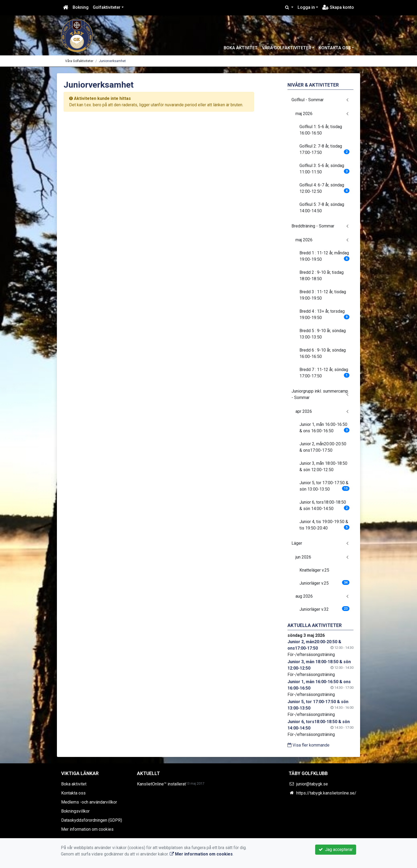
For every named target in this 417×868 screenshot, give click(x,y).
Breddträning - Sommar (313, 226)
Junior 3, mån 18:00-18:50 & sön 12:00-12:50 (323, 466)
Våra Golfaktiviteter (287, 48)
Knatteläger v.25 (314, 570)
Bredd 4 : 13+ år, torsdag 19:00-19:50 (325, 314)
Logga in (306, 7)
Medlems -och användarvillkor (89, 802)
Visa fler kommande (308, 745)
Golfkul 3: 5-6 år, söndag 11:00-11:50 (325, 169)
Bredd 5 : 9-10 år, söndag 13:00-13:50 (323, 334)
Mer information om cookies (87, 829)
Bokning (81, 7)
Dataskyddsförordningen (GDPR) (92, 820)
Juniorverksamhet (112, 61)
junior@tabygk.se (312, 784)
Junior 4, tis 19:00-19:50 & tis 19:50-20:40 (325, 525)
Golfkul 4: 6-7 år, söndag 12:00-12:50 (325, 188)
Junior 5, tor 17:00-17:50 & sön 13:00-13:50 (325, 486)
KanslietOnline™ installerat (161, 784)
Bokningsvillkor (75, 811)
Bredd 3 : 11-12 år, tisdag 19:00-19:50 (323, 295)
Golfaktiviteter (107, 7)
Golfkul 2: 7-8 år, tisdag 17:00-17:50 (325, 149)
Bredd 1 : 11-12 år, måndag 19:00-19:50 (325, 256)
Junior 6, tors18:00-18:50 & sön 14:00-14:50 (325, 505)
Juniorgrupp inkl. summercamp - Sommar (320, 394)
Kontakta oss (335, 48)
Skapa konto (338, 7)
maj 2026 (304, 114)
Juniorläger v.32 (325, 609)
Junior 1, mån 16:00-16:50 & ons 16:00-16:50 (325, 428)
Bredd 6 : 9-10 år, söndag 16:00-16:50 (323, 353)
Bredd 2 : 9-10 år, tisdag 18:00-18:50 (322, 276)
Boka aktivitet (241, 48)
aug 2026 (304, 596)
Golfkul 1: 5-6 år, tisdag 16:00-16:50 (321, 130)
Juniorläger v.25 (325, 583)
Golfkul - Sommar (308, 100)
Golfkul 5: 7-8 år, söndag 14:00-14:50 (322, 208)
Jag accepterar (336, 849)
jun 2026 (303, 557)
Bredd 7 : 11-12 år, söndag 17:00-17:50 (325, 373)
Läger (297, 543)
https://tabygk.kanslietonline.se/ (326, 793)
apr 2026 (304, 411)
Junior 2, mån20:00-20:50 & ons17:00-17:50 (323, 447)
